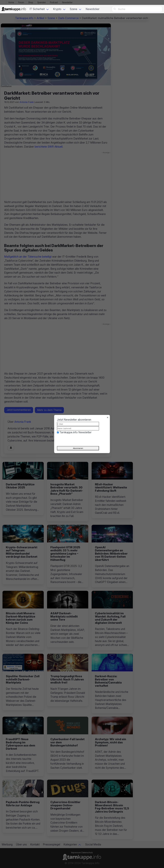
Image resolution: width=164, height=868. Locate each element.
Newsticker (93, 9)
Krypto (57, 9)
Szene (74, 9)
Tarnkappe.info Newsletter (76, 432)
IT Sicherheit (37, 9)
